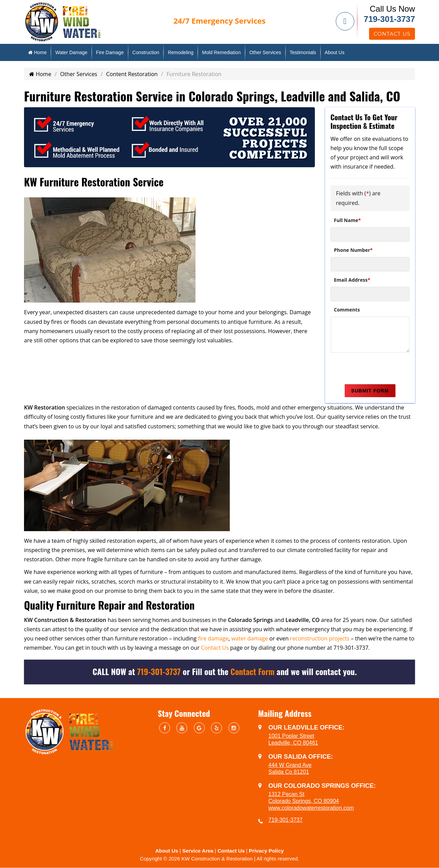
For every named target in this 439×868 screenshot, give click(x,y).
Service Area (198, 851)
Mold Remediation (221, 52)
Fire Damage (110, 52)
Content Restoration (132, 74)
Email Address (352, 280)
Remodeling (181, 52)
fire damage (213, 638)
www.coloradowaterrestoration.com (311, 808)
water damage (250, 638)
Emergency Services (219, 21)
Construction (146, 52)
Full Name (348, 220)
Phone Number (353, 250)
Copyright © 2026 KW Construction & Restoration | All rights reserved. (219, 859)
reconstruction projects (320, 638)
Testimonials (303, 52)
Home (37, 52)
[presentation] (383, 369)
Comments (347, 310)
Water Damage (71, 52)
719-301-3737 (389, 19)
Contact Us (392, 34)
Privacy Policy (266, 851)
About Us (335, 52)
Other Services (265, 52)
